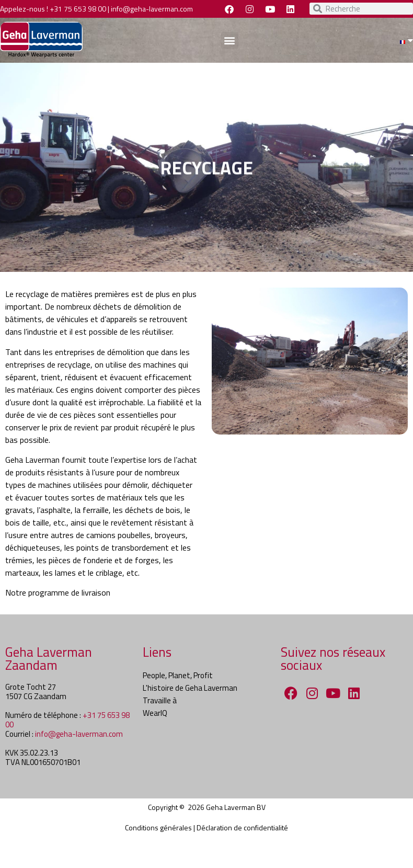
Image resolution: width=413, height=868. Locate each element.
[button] (230, 41)
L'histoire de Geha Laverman (190, 688)
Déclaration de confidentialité (242, 827)
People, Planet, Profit (178, 675)
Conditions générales (158, 827)
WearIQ (155, 713)
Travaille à (160, 700)
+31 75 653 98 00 (78, 9)
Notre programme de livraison (58, 592)
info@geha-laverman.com (152, 9)
